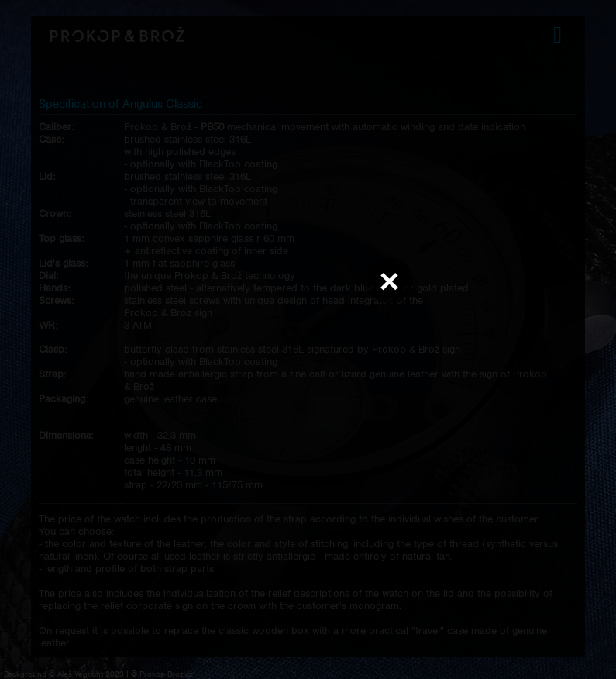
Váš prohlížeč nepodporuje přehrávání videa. (308, 339)
